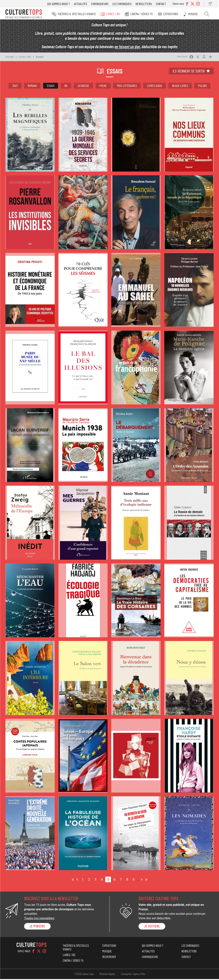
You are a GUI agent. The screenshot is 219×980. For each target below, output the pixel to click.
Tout (15, 87)
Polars (202, 87)
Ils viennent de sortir (189, 72)
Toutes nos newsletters (39, 919)
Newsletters (145, 4)
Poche (103, 87)
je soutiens (152, 927)
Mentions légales (107, 975)
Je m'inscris (37, 927)
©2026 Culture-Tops (84, 975)
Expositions (172, 14)
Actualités (82, 4)
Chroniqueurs (101, 4)
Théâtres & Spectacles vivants (79, 14)
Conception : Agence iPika (133, 975)
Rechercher (208, 14)
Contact (162, 4)
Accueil (10, 58)
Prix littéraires (127, 87)
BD (66, 87)
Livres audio (154, 87)
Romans (32, 87)
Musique (194, 14)
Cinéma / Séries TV (144, 14)
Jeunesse (83, 87)
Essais (40, 58)
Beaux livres (180, 87)
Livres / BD (115, 14)
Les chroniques (123, 4)
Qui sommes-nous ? (60, 4)
